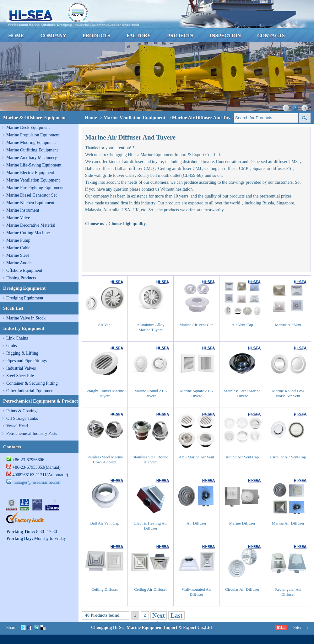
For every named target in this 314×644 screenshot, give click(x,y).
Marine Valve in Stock (26, 318)
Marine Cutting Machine (28, 233)
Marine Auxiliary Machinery (32, 158)
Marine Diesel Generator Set (32, 195)
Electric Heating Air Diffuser (151, 526)
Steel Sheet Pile (20, 376)
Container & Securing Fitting (32, 383)
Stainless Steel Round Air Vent (151, 459)
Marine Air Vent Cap (196, 325)
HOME (16, 36)
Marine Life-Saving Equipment (34, 165)
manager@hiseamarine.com (37, 482)
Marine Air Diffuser (288, 523)
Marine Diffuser (242, 523)
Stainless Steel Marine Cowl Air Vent (105, 459)
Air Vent (105, 325)
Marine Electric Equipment (30, 173)
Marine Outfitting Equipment (32, 150)
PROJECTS (180, 36)
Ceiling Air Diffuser (150, 589)
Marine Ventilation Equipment (33, 180)
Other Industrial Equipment (30, 391)
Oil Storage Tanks (22, 418)
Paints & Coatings (22, 411)
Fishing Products (21, 278)
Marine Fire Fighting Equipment (35, 188)
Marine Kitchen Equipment (30, 203)
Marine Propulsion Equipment (33, 135)
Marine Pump (18, 240)
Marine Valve (18, 218)
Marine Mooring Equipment (31, 143)
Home (91, 118)
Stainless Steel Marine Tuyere (242, 393)
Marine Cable (18, 248)
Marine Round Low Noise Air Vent (288, 393)
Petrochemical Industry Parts (32, 433)
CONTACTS (271, 36)
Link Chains (17, 338)
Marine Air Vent (288, 325)
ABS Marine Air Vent (196, 457)
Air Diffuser (197, 523)
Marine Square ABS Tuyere (196, 393)
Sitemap (300, 628)
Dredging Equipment (25, 298)
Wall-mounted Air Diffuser (197, 592)
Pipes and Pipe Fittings (27, 361)
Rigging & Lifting (22, 353)
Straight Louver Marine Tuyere (105, 393)
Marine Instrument (23, 210)
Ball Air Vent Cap (105, 523)
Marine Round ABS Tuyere (151, 393)
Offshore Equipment (24, 270)
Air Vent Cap (242, 325)
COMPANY (53, 36)
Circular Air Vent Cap (288, 457)
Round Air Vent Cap (242, 457)
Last (176, 615)
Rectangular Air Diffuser (288, 592)
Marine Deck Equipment (28, 127)
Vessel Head (17, 426)
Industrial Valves (21, 368)
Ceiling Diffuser (105, 589)
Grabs (11, 346)
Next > (159, 619)
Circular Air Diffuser (242, 589)
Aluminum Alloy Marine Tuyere (150, 327)
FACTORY (139, 36)
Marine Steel (18, 255)
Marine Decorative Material (31, 225)
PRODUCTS (96, 36)
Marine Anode (19, 263)
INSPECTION (225, 36)
